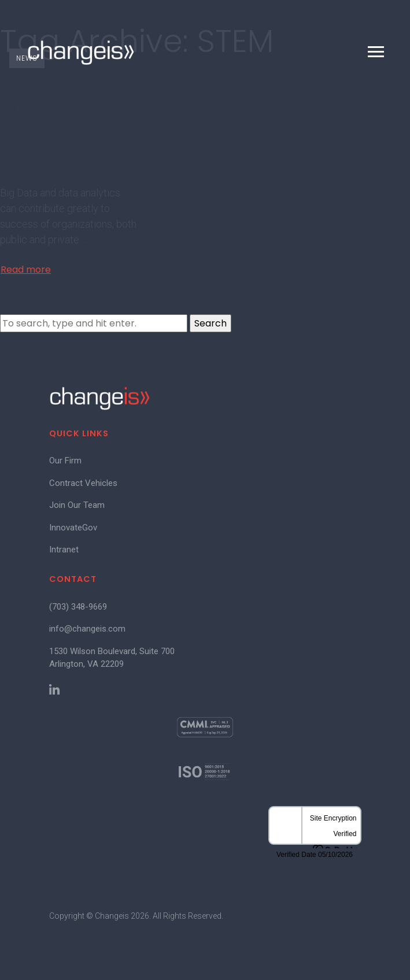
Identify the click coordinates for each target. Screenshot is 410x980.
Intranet (64, 550)
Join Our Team (77, 505)
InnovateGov (73, 528)
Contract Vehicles (83, 483)
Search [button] (210, 323)
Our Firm (65, 461)
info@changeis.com (87, 629)
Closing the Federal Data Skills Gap (65, 146)
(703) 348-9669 (78, 607)
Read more (26, 270)
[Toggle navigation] (376, 51)
